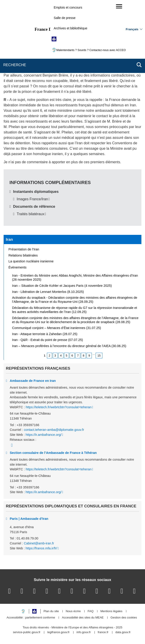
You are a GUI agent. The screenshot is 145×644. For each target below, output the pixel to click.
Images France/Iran (32, 199)
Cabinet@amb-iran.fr (39, 543)
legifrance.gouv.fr (59, 632)
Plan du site (51, 611)
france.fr (103, 632)
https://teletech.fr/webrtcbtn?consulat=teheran (59, 407)
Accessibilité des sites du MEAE (83, 618)
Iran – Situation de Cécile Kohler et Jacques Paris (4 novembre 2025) (62, 286)
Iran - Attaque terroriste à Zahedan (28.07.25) (45, 334)
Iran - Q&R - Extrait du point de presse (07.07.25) (48, 340)
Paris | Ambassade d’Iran (29, 519)
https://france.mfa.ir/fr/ (41, 548)
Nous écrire (73, 611)
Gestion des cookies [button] (124, 618)
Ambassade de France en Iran (33, 381)
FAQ (91, 611)
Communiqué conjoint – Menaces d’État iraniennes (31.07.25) (57, 328)
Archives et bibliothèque (70, 28)
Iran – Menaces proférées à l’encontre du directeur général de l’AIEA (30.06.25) (69, 346)
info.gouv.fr (84, 632)
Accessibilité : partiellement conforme (31, 618)
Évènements (18, 267)
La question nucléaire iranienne (31, 261)
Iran (9, 239)
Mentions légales (111, 611)
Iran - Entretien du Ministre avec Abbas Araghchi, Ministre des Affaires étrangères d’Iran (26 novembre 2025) (75, 278)
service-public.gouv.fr (27, 632)
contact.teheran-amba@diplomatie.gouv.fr (54, 430)
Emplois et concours (68, 7)
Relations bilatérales (23, 255)
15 (99, 356)
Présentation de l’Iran (24, 249)
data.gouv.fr (123, 632)
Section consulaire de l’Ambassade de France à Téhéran (53, 453)
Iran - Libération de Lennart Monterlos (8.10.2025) (48, 292)
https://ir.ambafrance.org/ (43, 435)
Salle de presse (65, 18)
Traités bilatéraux (30, 214)
